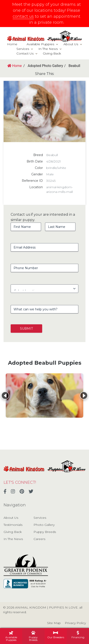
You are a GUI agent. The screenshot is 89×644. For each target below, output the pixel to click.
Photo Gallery (44, 525)
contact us (23, 16)
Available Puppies (40, 44)
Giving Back (52, 53)
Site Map (54, 623)
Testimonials (13, 525)
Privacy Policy (75, 623)
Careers (39, 539)
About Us (71, 44)
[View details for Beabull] (44, 395)
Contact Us (25, 53)
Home (12, 44)
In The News (48, 49)
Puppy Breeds (45, 532)
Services (23, 49)
